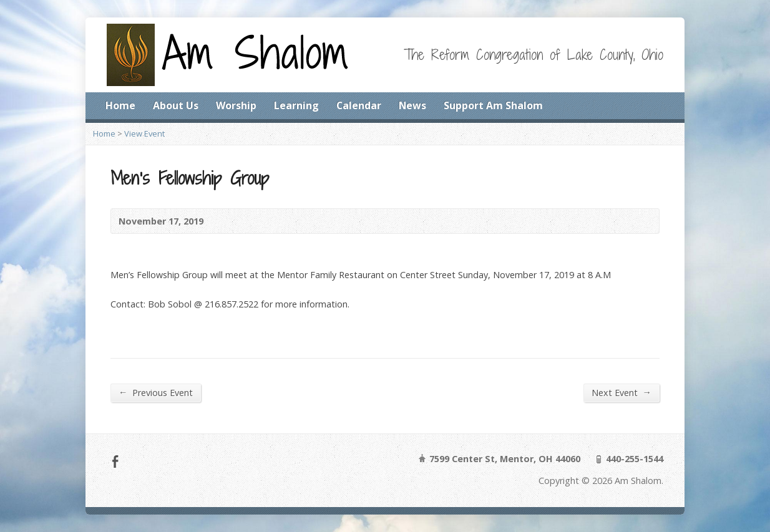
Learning (296, 105)
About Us (176, 105)
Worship (236, 105)
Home (120, 105)
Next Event (621, 392)
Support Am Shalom (493, 105)
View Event (144, 133)
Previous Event (156, 392)
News (412, 105)
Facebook (115, 461)
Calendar (359, 105)
